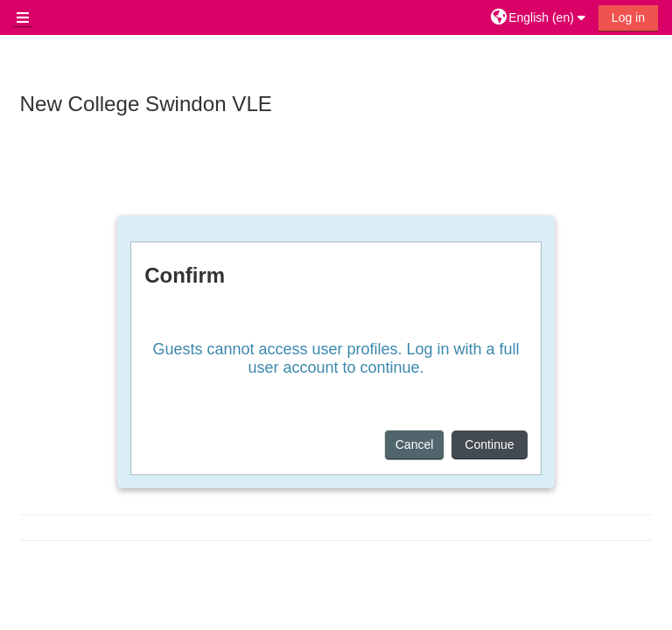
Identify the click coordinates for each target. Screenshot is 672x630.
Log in (628, 17)
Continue (489, 444)
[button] (540, 17)
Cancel (415, 444)
